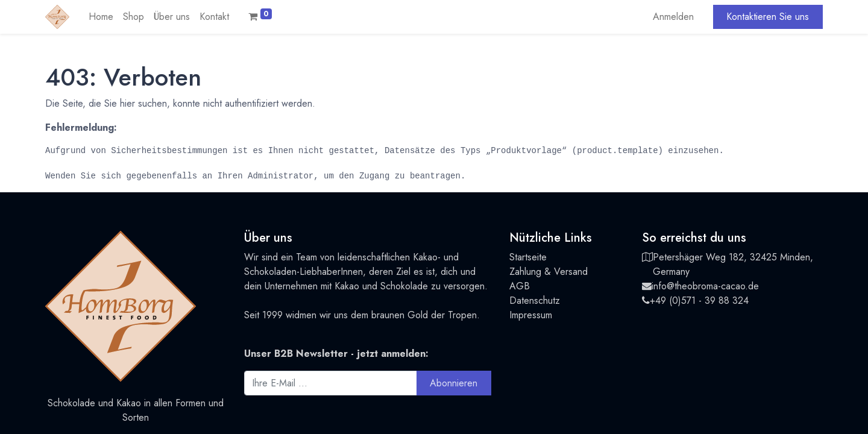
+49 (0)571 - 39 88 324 (699, 300)
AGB (520, 286)
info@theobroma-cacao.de (705, 286)
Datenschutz (535, 300)
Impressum (531, 315)
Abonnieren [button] (454, 383)
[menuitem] (101, 17)
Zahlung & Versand (549, 272)
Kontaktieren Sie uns (768, 17)
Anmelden (673, 17)
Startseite (528, 257)
